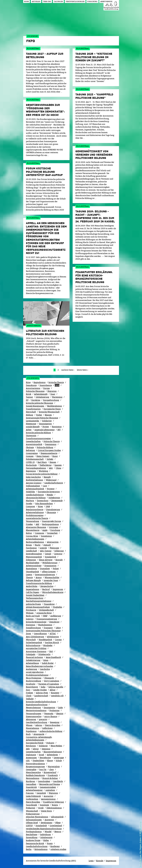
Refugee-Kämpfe (33, 580)
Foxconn (30, 793)
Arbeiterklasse (32, 663)
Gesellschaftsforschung (37, 846)
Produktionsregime (35, 515)
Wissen (29, 725)
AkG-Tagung (46, 551)
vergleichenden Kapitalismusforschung (44, 829)
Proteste (51, 489)
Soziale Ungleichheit (35, 595)
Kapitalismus (40, 382)
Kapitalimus (32, 569)
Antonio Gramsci (34, 483)
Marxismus (57, 397)
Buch (28, 734)
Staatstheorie (46, 385)
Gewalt (48, 554)
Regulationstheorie (35, 510)
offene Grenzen (49, 572)
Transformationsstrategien (38, 438)
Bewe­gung (55, 722)
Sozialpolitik (41, 826)
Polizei (56, 569)
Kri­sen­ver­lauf (50, 772)
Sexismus (46, 749)
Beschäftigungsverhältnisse (39, 601)
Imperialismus (33, 589)
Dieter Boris (47, 811)
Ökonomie (51, 512)
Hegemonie (31, 424)
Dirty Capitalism (52, 681)
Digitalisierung (53, 510)
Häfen (46, 840)
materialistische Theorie (37, 518)
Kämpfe (47, 477)
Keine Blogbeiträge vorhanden (40, 666)
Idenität (60, 714)
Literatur (58, 554)
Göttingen (54, 527)
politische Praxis (33, 604)
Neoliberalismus (55, 406)
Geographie (31, 769)
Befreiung (30, 450)
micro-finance (51, 716)
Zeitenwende (57, 501)
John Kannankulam (44, 503)
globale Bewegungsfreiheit (38, 607)
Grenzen (30, 456)
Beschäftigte (32, 834)
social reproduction (35, 672)
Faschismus (31, 548)
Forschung (55, 530)
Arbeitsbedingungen (35, 539)
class (52, 769)
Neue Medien (56, 746)
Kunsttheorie (32, 687)
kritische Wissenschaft (49, 412)
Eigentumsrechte (34, 716)
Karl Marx (42, 462)
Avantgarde (39, 734)
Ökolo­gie (30, 447)
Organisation (50, 566)
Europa (47, 388)
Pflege (58, 823)
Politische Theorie (52, 441)
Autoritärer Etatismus (36, 651)
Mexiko (50, 495)
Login (91, 861)
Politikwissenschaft (35, 459)
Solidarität (47, 421)
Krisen (29, 545)
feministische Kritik (35, 843)
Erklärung (59, 551)
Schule (59, 761)
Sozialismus (46, 536)
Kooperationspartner (35, 767)
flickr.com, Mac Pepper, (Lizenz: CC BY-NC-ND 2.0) (140, 842)
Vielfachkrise (46, 465)
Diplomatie (31, 755)
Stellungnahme (33, 486)
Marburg (30, 501)
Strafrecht (31, 684)
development (47, 823)
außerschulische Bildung (51, 731)
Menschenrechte (33, 772)
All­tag (53, 690)
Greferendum (32, 799)
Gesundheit (31, 784)
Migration (52, 391)
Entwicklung (32, 837)
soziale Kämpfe (33, 427)
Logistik (43, 548)
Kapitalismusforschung (37, 705)
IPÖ (59, 430)
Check (29, 696)
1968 (48, 506)
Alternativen (53, 542)
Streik (41, 808)
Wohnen (30, 613)
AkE (37, 524)
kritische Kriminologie (36, 622)
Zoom (29, 634)
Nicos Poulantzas (34, 678)
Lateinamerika (33, 421)
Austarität (49, 796)
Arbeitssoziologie (34, 566)
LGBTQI (29, 826)
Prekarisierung (33, 814)
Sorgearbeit (52, 533)
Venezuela (49, 714)
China (58, 468)
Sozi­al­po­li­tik (50, 557)
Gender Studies (40, 690)
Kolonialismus (41, 849)
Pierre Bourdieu (33, 802)
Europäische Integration (49, 492)
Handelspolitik (45, 640)
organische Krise (44, 613)
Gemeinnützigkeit (48, 787)
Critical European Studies (49, 450)
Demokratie (31, 385)
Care (45, 486)
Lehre (58, 628)
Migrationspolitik (34, 557)
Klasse (50, 761)
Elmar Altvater (46, 560)
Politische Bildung (45, 447)
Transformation (33, 409)
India (43, 687)
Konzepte (55, 693)
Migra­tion (53, 793)
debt (28, 749)
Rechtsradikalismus (35, 542)
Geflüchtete (47, 728)
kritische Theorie (56, 382)
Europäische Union (52, 409)
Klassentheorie (33, 530)
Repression (31, 471)
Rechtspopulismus (51, 524)
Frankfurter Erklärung (53, 802)
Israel (41, 755)
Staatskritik (31, 787)
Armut (39, 577)
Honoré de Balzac (50, 778)
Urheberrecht (44, 654)
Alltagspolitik (57, 817)
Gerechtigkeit (44, 781)
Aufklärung (56, 616)
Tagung (29, 397)
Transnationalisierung (47, 619)
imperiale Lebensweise (45, 430)
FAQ (51, 651)
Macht (38, 545)
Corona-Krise (32, 536)
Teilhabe (30, 699)
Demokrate (54, 622)
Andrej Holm (32, 586)
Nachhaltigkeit (33, 563)
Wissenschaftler (52, 577)
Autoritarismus (33, 388)
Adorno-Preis (42, 693)
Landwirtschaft (41, 696)
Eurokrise (36, 400)
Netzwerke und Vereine (50, 784)
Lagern (29, 575)
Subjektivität (54, 498)
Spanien (58, 465)
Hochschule (31, 465)
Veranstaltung (33, 521)
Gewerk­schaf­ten (33, 752)
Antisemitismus (48, 799)
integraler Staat (51, 580)
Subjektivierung (33, 660)
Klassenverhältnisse (53, 752)
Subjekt (50, 459)
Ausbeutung (32, 669)
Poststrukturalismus (35, 764)
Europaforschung (51, 400)
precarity (43, 719)
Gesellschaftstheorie (54, 483)
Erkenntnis (31, 560)
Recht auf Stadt (33, 616)
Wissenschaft (32, 811)
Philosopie (54, 548)
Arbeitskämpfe (41, 394)
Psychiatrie (31, 610)
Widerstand (51, 480)
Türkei (39, 415)
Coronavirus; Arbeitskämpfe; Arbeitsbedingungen (39, 738)
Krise (28, 382)
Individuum (46, 834)
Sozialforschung (33, 628)
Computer (31, 506)
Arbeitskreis (52, 755)
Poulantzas (54, 710)
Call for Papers (33, 592)
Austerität (49, 820)
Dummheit (45, 569)
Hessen (53, 462)
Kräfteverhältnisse (34, 480)
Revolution (31, 746)
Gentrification (40, 634)
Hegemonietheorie (49, 453)
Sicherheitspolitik (34, 642)
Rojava (55, 805)
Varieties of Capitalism (49, 684)
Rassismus (57, 427)
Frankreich (53, 775)
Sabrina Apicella (56, 687)
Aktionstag (31, 719)
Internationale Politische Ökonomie (42, 418)
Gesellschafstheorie (35, 495)
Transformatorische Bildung (39, 583)
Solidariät (43, 746)
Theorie (29, 577)
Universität (31, 436)
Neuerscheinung (33, 708)
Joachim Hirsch (52, 642)
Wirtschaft (31, 640)
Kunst (55, 456)
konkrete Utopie (33, 840)
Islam (46, 660)
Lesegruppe (59, 758)
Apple (45, 530)
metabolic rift (57, 696)
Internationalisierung (45, 575)
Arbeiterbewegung (34, 790)
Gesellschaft (32, 551)
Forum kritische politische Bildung (42, 474)
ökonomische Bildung (36, 498)
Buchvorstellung (34, 681)
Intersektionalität (34, 554)
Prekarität (31, 808)
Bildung (30, 415)
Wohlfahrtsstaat (50, 563)
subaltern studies (58, 849)
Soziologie (44, 805)
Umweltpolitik (32, 572)
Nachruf (46, 589)
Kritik (29, 394)
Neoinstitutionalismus (36, 710)
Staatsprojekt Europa (52, 521)
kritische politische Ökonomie (39, 403)
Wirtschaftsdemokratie (53, 592)
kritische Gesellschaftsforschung (41, 702)
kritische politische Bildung (38, 433)
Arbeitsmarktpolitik (35, 489)
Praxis (50, 843)
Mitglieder (48, 645)
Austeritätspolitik (34, 444)
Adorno (39, 725)
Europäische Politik (35, 743)
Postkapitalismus (34, 832)
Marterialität (54, 767)
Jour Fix (43, 769)
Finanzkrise (49, 604)
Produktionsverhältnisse (37, 675)
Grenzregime (32, 453)
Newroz (58, 832)
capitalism (50, 790)
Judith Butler (48, 663)
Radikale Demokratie (35, 775)
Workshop (43, 471)
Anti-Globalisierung (35, 637)
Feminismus (51, 444)
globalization (53, 637)
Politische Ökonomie (35, 391)
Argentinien (31, 758)
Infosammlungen (34, 820)
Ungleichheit (38, 761)
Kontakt (59, 560)
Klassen (48, 415)
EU (27, 400)
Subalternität (46, 837)
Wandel (48, 832)
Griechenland (56, 826)
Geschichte (45, 669)
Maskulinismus (45, 625)
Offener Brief (32, 823)
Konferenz (55, 846)
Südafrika (30, 492)
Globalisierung (42, 397)
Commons (40, 533)
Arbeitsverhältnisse (35, 512)
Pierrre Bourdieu (53, 725)
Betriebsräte (45, 758)
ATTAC (53, 634)
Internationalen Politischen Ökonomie (43, 631)
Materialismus (33, 728)
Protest (46, 427)
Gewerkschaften (33, 441)
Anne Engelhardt (53, 657)
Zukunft (47, 545)
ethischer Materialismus (37, 817)
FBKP (45, 616)
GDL (28, 761)
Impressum (58, 589)
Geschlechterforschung (37, 722)
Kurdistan (31, 781)
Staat (53, 394)
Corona (58, 640)
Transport (48, 628)
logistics (30, 619)
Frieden (29, 524)
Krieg (40, 506)
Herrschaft (31, 412)
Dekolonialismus (54, 808)
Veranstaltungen (34, 714)
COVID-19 (30, 462)
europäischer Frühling (36, 648)
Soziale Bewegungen (35, 406)
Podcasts (50, 743)
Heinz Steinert (43, 456)
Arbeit (29, 430)
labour (36, 749)
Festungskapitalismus (36, 468)
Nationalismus (33, 778)
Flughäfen (57, 607)
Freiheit (30, 693)
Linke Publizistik (33, 796)
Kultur (29, 533)
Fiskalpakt (31, 654)
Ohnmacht (49, 678)
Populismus (31, 731)
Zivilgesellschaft (47, 610)
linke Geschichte (33, 477)
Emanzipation (45, 424)
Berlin (29, 849)
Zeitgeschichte (47, 586)
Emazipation (49, 708)
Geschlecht (58, 781)
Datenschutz (43, 501)
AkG (51, 468)
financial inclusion (34, 657)
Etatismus (31, 625)
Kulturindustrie (33, 645)
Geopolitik (41, 793)
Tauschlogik (31, 805)
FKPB (57, 385)
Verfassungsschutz (35, 598)
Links (60, 708)
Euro (28, 690)
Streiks (29, 503)
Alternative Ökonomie (36, 527)
